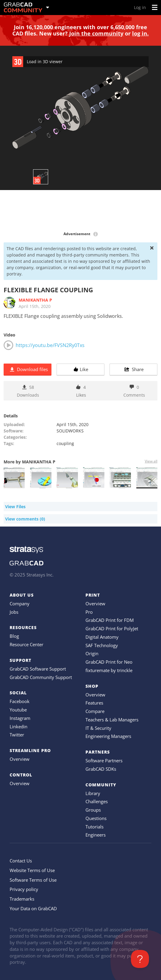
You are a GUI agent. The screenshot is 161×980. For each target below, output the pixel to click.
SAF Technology (102, 645)
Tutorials (94, 827)
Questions (96, 818)
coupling (65, 443)
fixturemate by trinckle (109, 670)
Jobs (14, 612)
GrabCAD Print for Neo (109, 662)
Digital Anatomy (102, 637)
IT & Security (98, 728)
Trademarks (22, 899)
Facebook (20, 701)
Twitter (17, 735)
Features (94, 703)
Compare (95, 711)
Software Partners (104, 760)
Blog (14, 636)
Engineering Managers (108, 736)
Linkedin (19, 727)
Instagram (20, 718)
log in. (140, 33)
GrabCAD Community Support (41, 677)
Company (20, 604)
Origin (92, 653)
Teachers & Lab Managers (112, 720)
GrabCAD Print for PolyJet (112, 628)
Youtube (18, 710)
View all (151, 461)
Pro (89, 612)
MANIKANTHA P (35, 300)
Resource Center (26, 644)
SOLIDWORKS (70, 431)
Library (93, 793)
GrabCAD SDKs (101, 769)
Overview (20, 759)
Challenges (97, 801)
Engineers (96, 835)
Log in (140, 7)
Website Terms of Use (32, 870)
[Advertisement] (80, 211)
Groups (93, 810)
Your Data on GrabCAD (33, 908)
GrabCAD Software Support (38, 669)
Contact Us (21, 861)
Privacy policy (24, 889)
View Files (15, 507)
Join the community (96, 33)
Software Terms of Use (33, 880)
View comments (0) (25, 519)
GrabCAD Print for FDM (110, 620)
